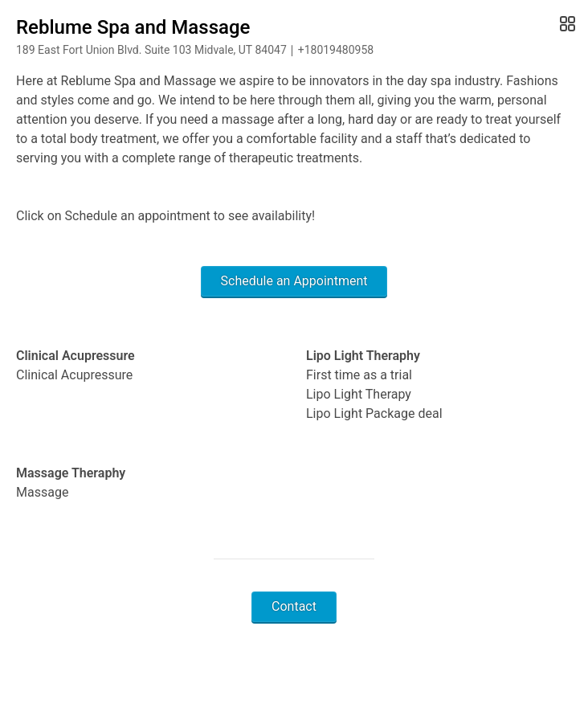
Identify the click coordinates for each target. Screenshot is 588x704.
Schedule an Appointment (294, 281)
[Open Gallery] (566, 24)
